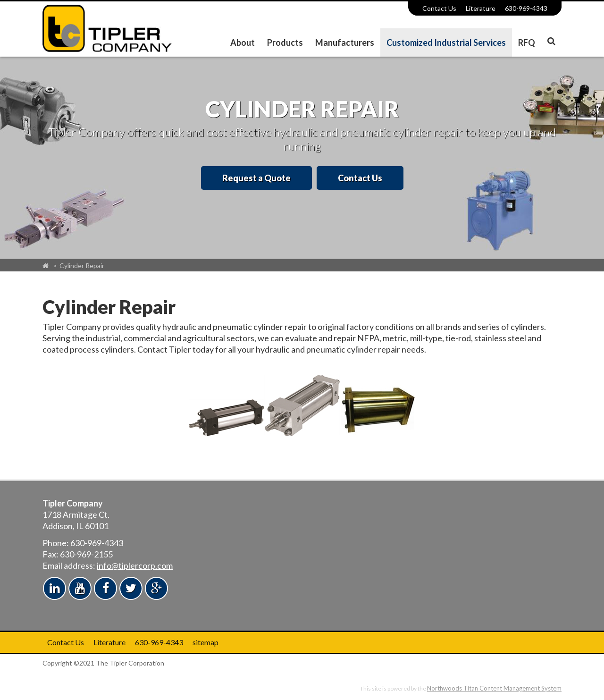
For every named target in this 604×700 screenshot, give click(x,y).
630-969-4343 (526, 8)
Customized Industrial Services (446, 42)
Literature (481, 8)
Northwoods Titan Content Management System (494, 688)
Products (285, 42)
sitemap (206, 642)
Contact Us (439, 8)
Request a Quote (256, 178)
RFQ (527, 42)
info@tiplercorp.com (135, 565)
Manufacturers (345, 42)
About (243, 42)
